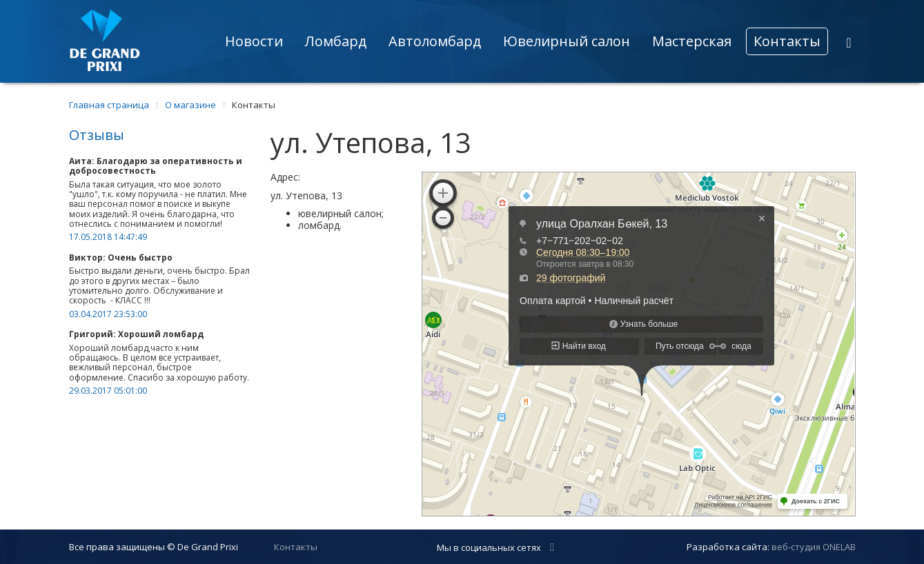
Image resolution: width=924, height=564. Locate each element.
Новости (254, 41)
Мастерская (692, 41)
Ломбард (336, 41)
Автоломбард (435, 41)
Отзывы (97, 135)
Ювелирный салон (567, 41)
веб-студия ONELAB (814, 547)
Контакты (787, 41)
